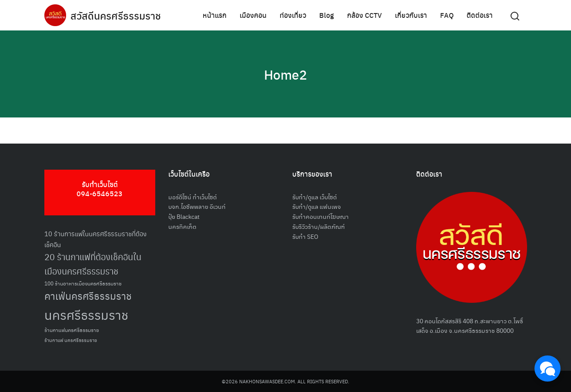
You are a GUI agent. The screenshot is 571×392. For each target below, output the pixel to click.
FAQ (447, 15)
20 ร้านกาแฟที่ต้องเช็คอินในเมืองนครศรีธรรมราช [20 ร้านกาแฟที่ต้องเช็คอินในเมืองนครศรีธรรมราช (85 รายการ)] (93, 264)
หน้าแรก (215, 15)
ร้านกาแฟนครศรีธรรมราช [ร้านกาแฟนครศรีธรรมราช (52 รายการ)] (72, 330)
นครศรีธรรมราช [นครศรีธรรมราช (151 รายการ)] (86, 314)
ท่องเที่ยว (293, 15)
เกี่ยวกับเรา (411, 15)
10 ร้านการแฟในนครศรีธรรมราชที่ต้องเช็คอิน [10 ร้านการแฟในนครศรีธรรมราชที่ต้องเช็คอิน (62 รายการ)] (95, 239)
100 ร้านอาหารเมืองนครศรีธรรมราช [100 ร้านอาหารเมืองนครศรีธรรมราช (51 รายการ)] (83, 283)
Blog (327, 15)
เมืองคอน (253, 15)
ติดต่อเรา (480, 15)
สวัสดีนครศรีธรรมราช (117, 15)
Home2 (286, 74)
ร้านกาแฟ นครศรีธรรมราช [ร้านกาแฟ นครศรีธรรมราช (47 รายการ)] (71, 340)
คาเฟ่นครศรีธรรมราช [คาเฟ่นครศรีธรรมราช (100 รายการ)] (88, 296)
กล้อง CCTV (364, 15)
